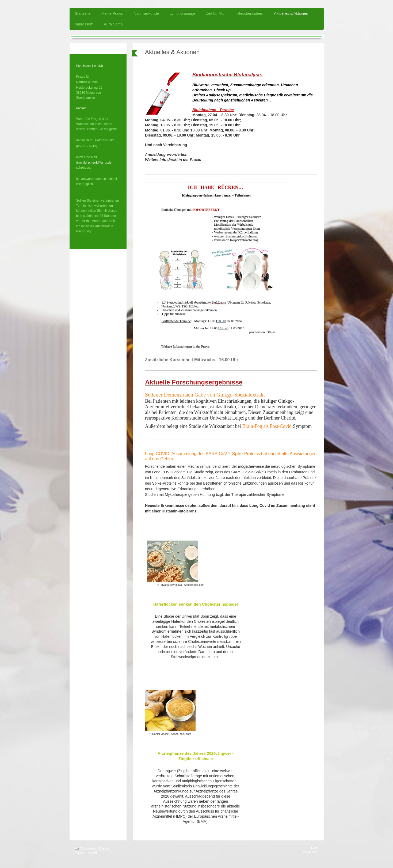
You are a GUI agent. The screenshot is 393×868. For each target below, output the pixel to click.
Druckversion (87, 848)
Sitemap (105, 848)
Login (315, 848)
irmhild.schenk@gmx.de (94, 163)
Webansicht (311, 852)
